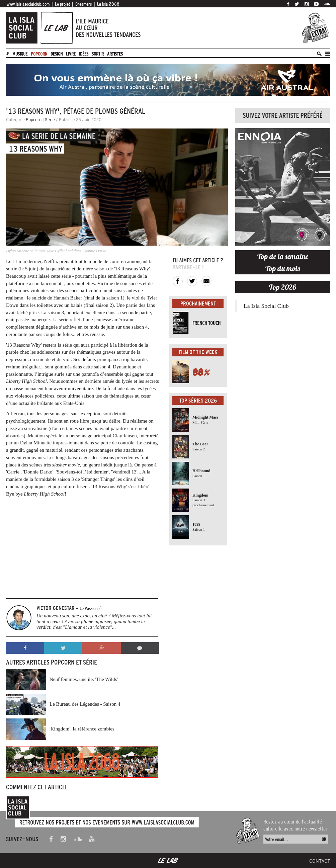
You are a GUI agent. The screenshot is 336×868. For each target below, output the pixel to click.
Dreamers (83, 4)
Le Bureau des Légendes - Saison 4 (85, 704)
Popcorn (39, 54)
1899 (196, 524)
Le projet (62, 4)
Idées (84, 54)
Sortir (98, 54)
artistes (115, 54)
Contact (320, 861)
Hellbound (201, 471)
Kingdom (200, 495)
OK (324, 839)
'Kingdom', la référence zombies (82, 729)
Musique (20, 54)
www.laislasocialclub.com (28, 4)
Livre (71, 54)
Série (50, 120)
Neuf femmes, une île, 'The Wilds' (84, 679)
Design (57, 54)
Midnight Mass (205, 417)
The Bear (200, 444)
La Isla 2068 (108, 4)
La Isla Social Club (266, 306)
